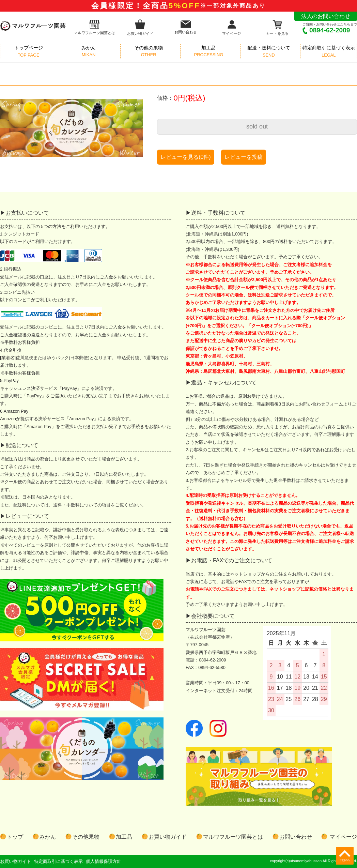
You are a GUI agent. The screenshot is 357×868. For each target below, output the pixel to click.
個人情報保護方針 (104, 861)
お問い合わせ (186, 27)
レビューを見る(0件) (186, 157)
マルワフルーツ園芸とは (95, 27)
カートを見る (277, 27)
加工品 (124, 837)
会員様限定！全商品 (178, 6)
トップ (15, 837)
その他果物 (86, 837)
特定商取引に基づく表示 (58, 861)
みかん (48, 837)
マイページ (231, 27)
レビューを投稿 (244, 157)
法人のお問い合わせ (326, 16)
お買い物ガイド (140, 27)
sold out (257, 126)
